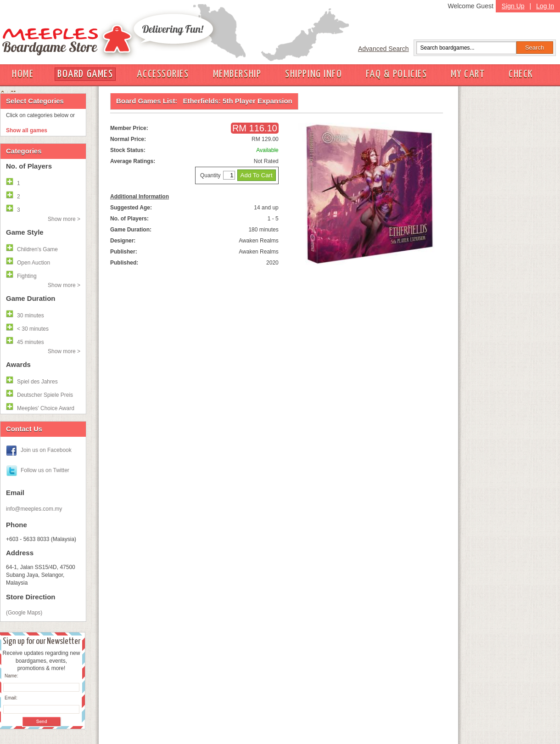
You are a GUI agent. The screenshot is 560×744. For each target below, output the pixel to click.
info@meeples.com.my (34, 509)
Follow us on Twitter (45, 470)
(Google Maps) (24, 613)
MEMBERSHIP (237, 74)
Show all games (27, 130)
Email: (11, 698)
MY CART (468, 74)
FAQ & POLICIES (396, 74)
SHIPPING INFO (314, 74)
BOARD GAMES (85, 74)
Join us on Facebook (46, 450)
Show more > (64, 219)
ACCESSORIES (163, 74)
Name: (11, 676)
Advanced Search (384, 49)
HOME (23, 74)
